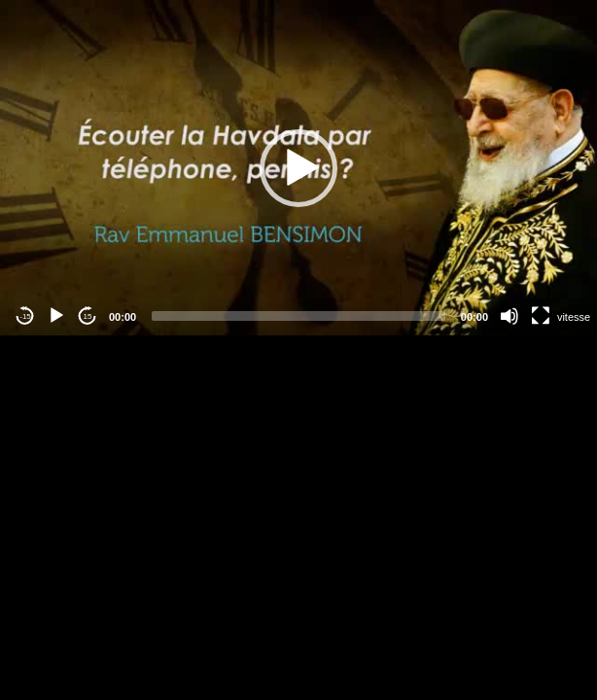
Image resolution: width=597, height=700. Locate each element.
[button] (298, 168)
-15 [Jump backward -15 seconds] (25, 316)
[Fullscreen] (541, 316)
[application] (298, 168)
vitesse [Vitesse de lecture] (574, 317)
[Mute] (509, 316)
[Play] (56, 316)
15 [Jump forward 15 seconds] (88, 316)
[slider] (298, 316)
